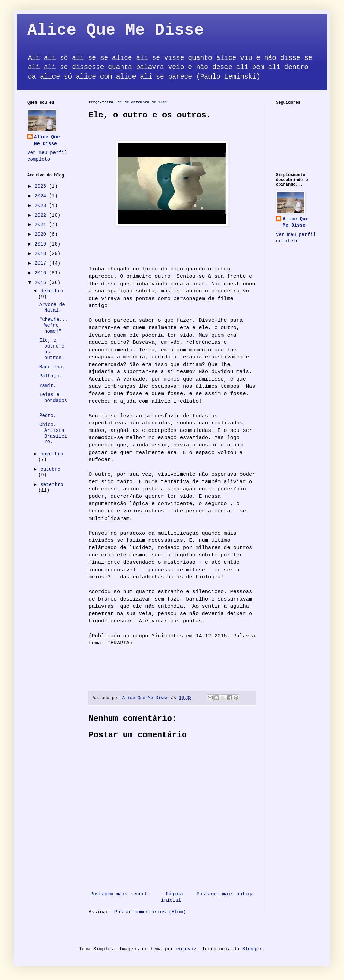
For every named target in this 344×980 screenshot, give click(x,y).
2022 (42, 215)
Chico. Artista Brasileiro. (53, 433)
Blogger (252, 949)
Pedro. (48, 416)
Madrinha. (52, 367)
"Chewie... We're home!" (53, 325)
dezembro (52, 291)
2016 (42, 273)
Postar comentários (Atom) (150, 912)
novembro (52, 454)
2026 (42, 186)
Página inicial (172, 897)
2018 (42, 254)
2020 (42, 234)
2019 (42, 244)
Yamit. (48, 386)
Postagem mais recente (120, 894)
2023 (42, 206)
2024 (42, 196)
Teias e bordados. (53, 401)
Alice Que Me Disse (115, 30)
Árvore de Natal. (52, 308)
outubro (50, 469)
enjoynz (186, 949)
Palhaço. (51, 376)
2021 (42, 225)
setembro (52, 485)
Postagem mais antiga (225, 894)
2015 (42, 283)
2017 (42, 263)
